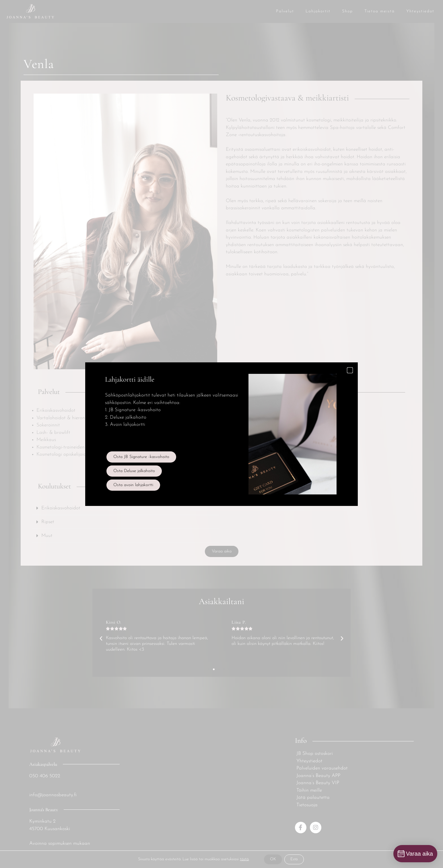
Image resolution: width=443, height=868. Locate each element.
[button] (350, 370)
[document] (222, 434)
